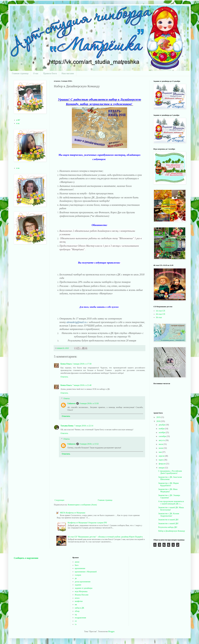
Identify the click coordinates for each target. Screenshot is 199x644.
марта (161, 460)
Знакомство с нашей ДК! (168, 524)
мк (76, 605)
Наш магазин (68, 73)
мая (160, 452)
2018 (159, 421)
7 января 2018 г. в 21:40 (82, 385)
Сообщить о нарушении (26, 558)
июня (161, 448)
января (162, 468)
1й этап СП (161, 311)
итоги (77, 598)
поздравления (80, 618)
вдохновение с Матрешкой (86, 572)
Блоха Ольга (66, 364)
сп (76, 621)
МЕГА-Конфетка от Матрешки (73, 513)
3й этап (159, 317)
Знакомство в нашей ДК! (168, 520)
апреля (162, 456)
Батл (77, 565)
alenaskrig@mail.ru (77, 322)
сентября (163, 436)
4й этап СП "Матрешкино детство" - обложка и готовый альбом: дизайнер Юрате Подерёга (105, 537)
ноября (162, 429)
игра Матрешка (81, 591)
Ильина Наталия (82, 595)
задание (78, 585)
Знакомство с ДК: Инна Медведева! (168, 490)
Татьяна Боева (67, 426)
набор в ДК (79, 608)
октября (162, 432)
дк (76, 578)
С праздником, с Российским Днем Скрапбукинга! (170, 472)
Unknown (71, 403)
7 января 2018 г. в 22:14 (84, 426)
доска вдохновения (83, 582)
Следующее (59, 500)
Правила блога (50, 73)
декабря (162, 425)
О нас (36, 73)
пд (76, 615)
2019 (159, 417)
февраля (162, 464)
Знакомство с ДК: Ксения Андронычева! (169, 515)
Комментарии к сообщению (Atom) (82, 505)
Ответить (64, 377)
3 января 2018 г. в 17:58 (82, 364)
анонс (77, 562)
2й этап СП (161, 314)
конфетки (79, 601)
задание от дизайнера (84, 588)
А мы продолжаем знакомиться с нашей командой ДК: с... (171, 503)
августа (162, 440)
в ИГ (18, 120)
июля (161, 444)
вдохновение (80, 568)
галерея (78, 575)
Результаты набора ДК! (168, 527)
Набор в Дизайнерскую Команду (172, 531)
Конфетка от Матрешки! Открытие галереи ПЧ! (87, 523)
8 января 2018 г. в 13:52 (89, 444)
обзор (77, 611)
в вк (18, 123)
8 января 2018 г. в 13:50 (89, 403)
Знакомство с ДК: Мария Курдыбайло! (168, 484)
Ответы (67, 399)
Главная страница (20, 73)
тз (76, 624)
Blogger (111, 632)
